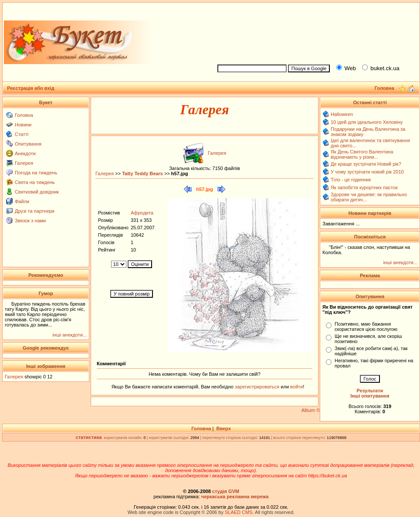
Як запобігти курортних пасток (364, 187)
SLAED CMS (239, 512)
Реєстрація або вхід (31, 88)
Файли (22, 201)
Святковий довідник (37, 192)
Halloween (342, 114)
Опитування (28, 144)
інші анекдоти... (69, 335)
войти (296, 387)
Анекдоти (25, 153)
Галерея (24, 163)
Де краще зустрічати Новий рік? (366, 164)
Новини (23, 125)
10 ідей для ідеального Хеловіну (367, 122)
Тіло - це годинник (351, 180)
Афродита (142, 213)
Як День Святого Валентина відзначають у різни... (362, 154)
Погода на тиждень (36, 173)
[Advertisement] (315, 32)
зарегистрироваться (258, 387)
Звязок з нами (30, 221)
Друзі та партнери (35, 211)
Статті (22, 134)
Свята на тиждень (35, 182)
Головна (24, 115)
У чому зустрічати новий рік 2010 (367, 172)
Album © (311, 410)
